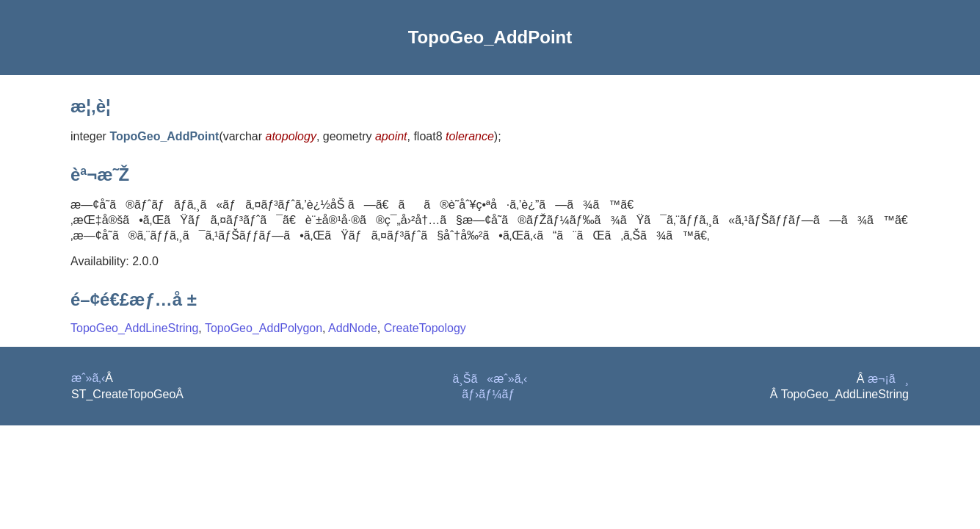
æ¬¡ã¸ (888, 379)
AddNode (353, 328)
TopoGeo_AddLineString (134, 328)
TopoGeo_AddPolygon (264, 328)
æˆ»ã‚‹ (88, 378)
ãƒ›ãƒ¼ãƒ (490, 394)
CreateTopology (425, 328)
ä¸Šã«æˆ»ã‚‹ (490, 379)
